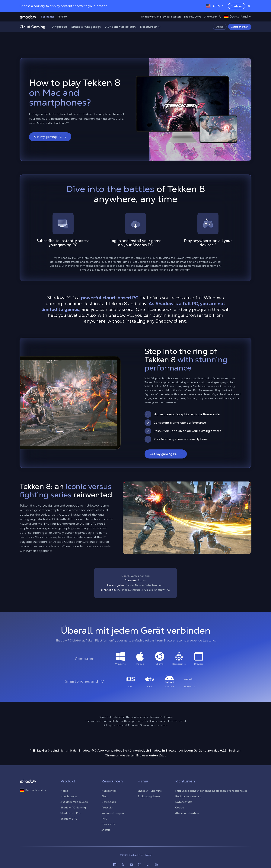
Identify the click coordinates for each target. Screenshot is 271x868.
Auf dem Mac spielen (120, 27)
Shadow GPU (69, 819)
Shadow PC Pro (70, 813)
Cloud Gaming (32, 27)
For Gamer (48, 17)
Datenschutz (183, 802)
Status (106, 830)
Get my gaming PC (51, 137)
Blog (104, 796)
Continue (237, 6)
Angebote (59, 27)
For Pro (62, 17)
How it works (69, 796)
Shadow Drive (193, 17)
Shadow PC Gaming (73, 808)
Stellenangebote (149, 796)
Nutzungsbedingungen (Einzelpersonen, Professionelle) (211, 791)
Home (64, 791)
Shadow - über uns (150, 791)
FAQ (104, 819)
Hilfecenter (109, 791)
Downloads (109, 802)
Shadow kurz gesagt (86, 27)
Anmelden (213, 17)
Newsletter (109, 824)
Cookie (180, 808)
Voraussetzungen (113, 813)
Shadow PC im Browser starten (161, 17)
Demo (220, 27)
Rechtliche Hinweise (188, 796)
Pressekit (107, 808)
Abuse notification (187, 813)
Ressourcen (151, 27)
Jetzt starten (240, 27)
